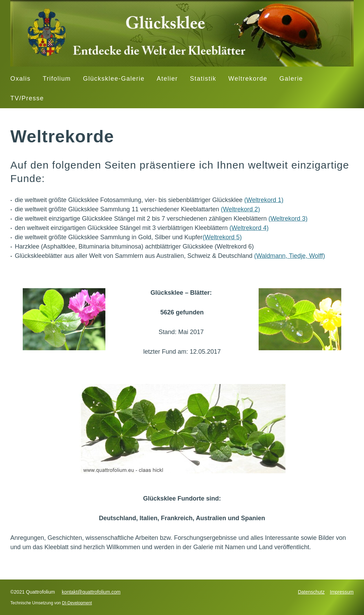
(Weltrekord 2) (240, 209)
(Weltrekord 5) (222, 237)
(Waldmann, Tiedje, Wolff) (290, 256)
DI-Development (77, 603)
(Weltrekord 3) (288, 219)
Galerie (291, 79)
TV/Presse (27, 98)
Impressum (342, 592)
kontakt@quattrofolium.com (91, 592)
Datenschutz (311, 592)
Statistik (203, 79)
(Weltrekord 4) (249, 228)
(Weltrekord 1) (264, 200)
